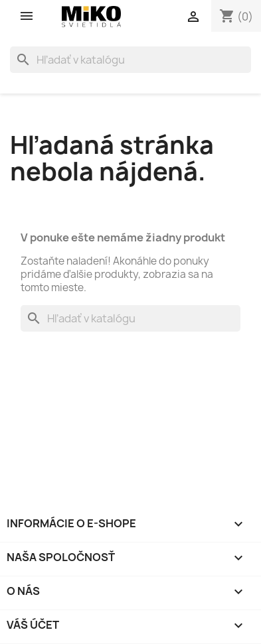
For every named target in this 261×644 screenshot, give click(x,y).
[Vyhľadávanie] (130, 60)
